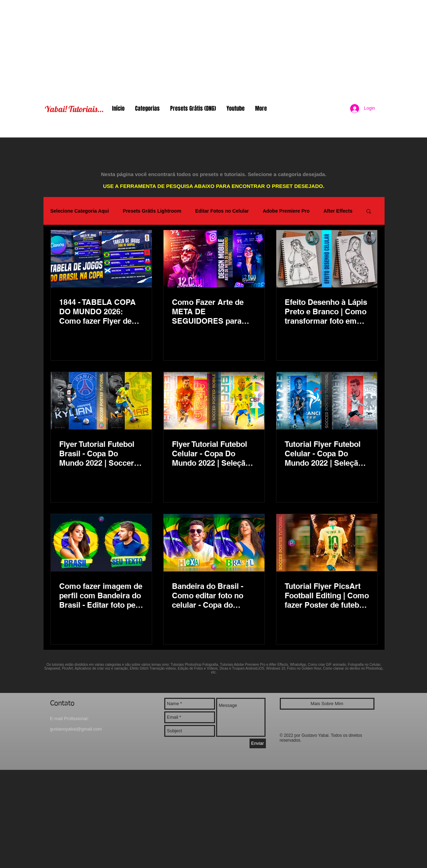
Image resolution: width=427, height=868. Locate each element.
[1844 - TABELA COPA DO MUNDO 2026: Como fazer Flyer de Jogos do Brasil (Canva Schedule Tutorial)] (101, 259)
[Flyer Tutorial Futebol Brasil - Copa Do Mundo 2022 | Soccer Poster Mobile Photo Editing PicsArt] (101, 401)
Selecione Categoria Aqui (80, 211)
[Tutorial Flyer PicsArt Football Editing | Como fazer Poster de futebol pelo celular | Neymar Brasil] (327, 543)
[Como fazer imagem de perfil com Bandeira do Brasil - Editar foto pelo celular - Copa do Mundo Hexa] (101, 543)
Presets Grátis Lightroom (152, 211)
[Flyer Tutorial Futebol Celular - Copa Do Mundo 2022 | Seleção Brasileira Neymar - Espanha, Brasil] (214, 401)
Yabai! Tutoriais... (74, 109)
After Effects (338, 211)
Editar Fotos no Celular (222, 211)
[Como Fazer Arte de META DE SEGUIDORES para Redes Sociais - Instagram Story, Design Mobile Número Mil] (214, 259)
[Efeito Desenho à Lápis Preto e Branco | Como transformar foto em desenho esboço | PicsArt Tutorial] (327, 259)
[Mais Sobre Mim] (327, 704)
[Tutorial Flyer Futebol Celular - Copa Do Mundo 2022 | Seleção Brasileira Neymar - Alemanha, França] (327, 401)
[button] (369, 212)
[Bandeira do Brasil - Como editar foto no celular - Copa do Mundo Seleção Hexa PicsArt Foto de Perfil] (214, 543)
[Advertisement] (214, 49)
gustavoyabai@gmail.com (76, 729)
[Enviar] (258, 743)
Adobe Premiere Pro (286, 211)
